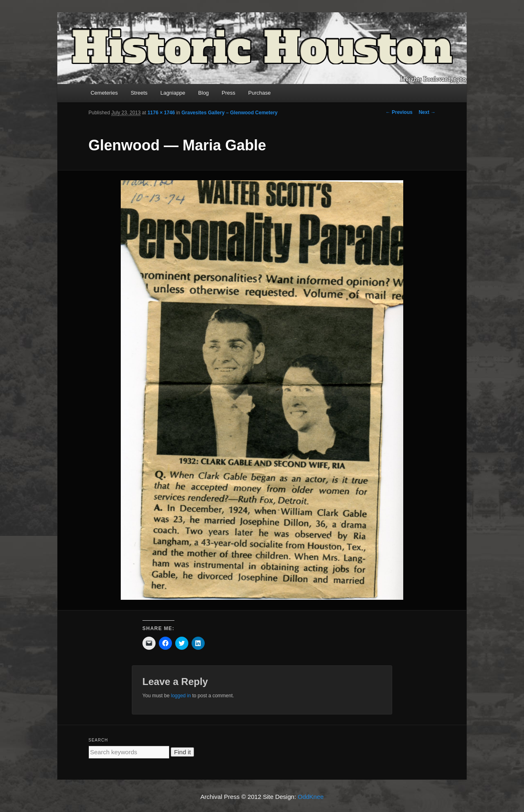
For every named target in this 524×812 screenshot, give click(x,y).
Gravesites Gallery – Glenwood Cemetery (229, 113)
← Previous (399, 112)
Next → (427, 112)
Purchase (259, 93)
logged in (181, 696)
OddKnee (311, 797)
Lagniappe (173, 93)
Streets (139, 93)
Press (229, 93)
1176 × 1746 (161, 113)
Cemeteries (104, 93)
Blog (203, 93)
